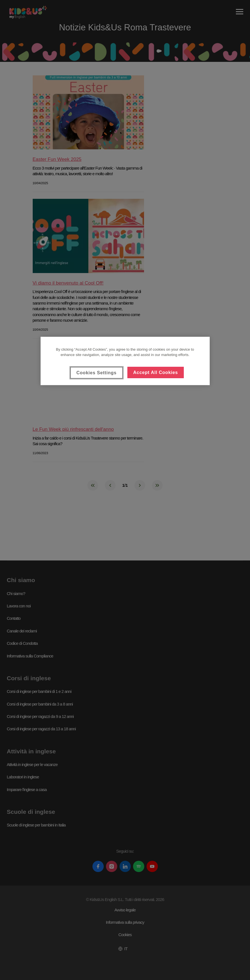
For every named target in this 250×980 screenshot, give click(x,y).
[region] (125, 361)
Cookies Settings (97, 372)
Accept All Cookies (156, 372)
